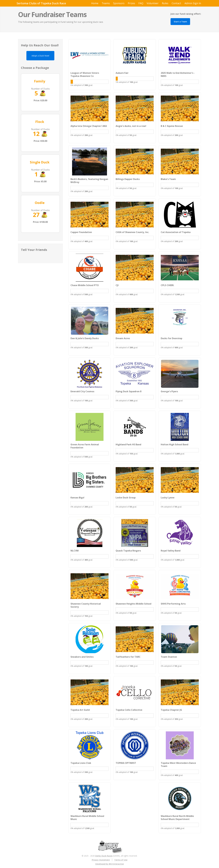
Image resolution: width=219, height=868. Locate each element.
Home (95, 3)
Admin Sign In (193, 3)
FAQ (141, 3)
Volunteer (153, 3)
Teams (106, 3)
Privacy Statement (101, 860)
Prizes (131, 3)
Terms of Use (121, 860)
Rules (165, 3)
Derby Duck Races (104, 856)
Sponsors (119, 3)
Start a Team (180, 22)
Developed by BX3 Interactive (110, 864)
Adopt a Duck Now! (40, 56)
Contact (176, 3)
